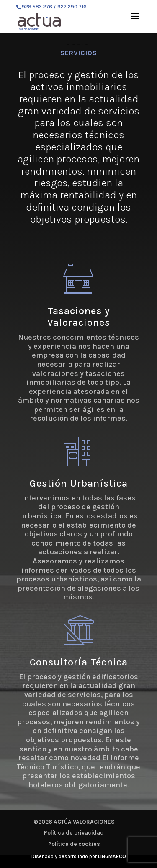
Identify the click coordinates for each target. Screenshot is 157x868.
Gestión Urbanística (78, 483)
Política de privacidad (74, 833)
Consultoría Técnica (79, 662)
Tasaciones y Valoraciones (79, 317)
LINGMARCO (112, 856)
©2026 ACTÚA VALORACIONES (74, 822)
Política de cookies (74, 844)
